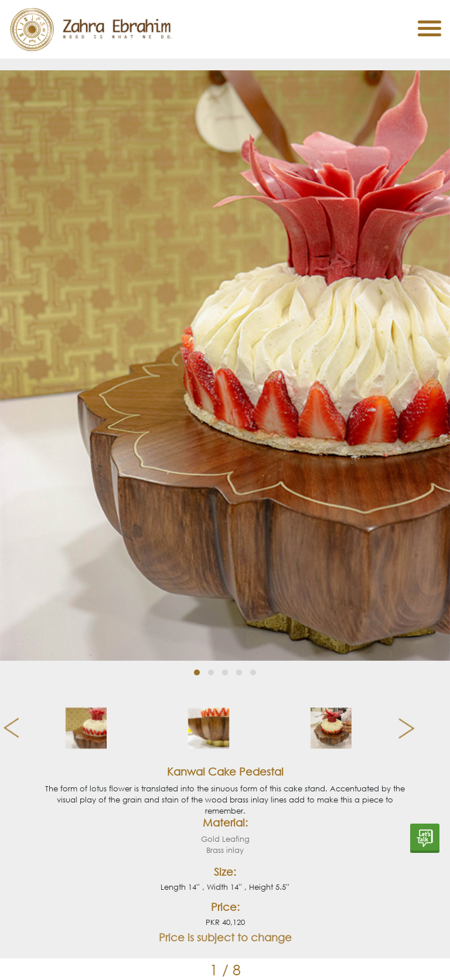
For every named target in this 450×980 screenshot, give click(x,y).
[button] (197, 672)
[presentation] (7, 728)
